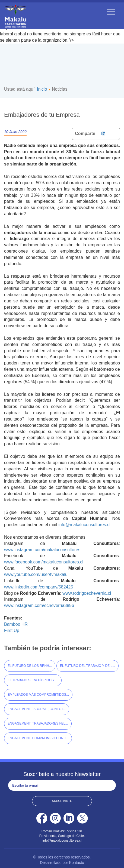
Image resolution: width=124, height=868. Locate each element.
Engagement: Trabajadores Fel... (38, 723)
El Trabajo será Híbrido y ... (33, 680)
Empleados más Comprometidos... (38, 695)
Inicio (42, 89)
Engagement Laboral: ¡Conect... (37, 709)
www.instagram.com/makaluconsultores (42, 550)
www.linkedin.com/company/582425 (39, 587)
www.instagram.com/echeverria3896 (39, 605)
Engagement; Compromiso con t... (38, 738)
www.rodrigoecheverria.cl (87, 593)
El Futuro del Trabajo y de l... (88, 666)
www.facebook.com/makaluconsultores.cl (44, 562)
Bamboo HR (16, 624)
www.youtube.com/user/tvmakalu (36, 574)
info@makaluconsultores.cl (84, 525)
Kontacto (77, 863)
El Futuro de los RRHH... (30, 666)
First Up (12, 631)
